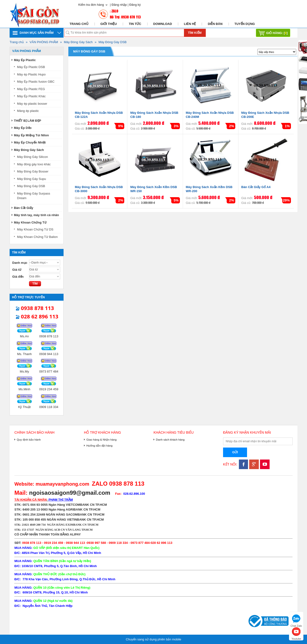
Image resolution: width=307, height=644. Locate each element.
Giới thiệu (109, 24)
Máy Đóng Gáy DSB (113, 42)
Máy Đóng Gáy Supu (32, 179)
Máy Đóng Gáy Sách (78, 42)
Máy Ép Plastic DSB (31, 67)
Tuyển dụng (245, 24)
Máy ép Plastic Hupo (31, 74)
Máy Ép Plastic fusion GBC (36, 82)
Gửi (235, 452)
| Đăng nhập (118, 5)
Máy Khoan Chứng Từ (30, 222)
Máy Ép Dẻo (23, 128)
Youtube (296, 633)
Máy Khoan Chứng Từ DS (35, 229)
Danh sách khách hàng (170, 440)
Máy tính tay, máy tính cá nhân (36, 215)
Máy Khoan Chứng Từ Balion (37, 237)
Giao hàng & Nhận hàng (101, 440)
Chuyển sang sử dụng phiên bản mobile (153, 639)
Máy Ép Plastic (25, 60)
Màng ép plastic (28, 111)
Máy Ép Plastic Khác (31, 96)
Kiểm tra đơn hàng (91, 5)
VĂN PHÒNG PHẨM (44, 42)
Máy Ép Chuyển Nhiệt (30, 142)
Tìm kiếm (195, 33)
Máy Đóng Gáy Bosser (33, 171)
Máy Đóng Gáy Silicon (32, 157)
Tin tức (135, 24)
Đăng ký (135, 5)
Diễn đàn (215, 24)
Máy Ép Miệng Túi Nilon (31, 135)
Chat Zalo (296, 620)
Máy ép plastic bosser (32, 104)
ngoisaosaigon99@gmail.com (70, 493)
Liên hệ (190, 24)
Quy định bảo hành (29, 440)
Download (163, 24)
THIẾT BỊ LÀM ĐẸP (27, 121)
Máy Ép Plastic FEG (31, 89)
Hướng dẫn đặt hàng (99, 446)
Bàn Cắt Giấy (24, 208)
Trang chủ (79, 24)
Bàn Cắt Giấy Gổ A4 (256, 187)
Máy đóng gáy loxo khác (34, 164)
